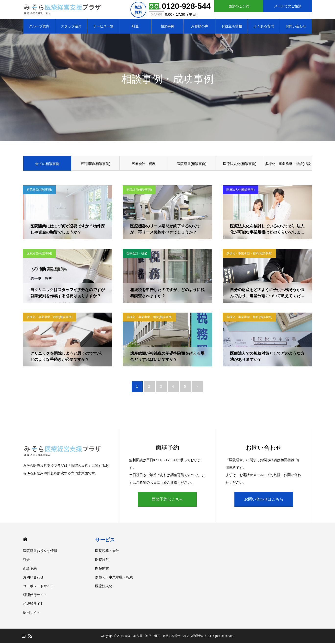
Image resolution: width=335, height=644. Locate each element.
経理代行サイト (35, 596)
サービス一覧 (103, 27)
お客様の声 (200, 27)
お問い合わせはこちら (264, 500)
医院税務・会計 (107, 551)
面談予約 (30, 569)
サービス (105, 540)
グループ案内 (39, 27)
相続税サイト (33, 604)
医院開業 (102, 569)
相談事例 (167, 27)
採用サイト (32, 613)
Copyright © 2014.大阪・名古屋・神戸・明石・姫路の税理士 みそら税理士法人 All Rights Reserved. (167, 637)
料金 (135, 27)
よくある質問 (264, 27)
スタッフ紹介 (71, 27)
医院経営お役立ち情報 (40, 551)
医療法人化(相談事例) (240, 164)
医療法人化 (104, 587)
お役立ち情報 (232, 27)
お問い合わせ (296, 27)
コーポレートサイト (38, 587)
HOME (25, 540)
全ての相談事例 (47, 164)
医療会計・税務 (144, 164)
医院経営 (102, 560)
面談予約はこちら (167, 500)
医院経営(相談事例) (192, 164)
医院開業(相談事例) (95, 164)
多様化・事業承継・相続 (114, 578)
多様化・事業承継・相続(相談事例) (288, 167)
